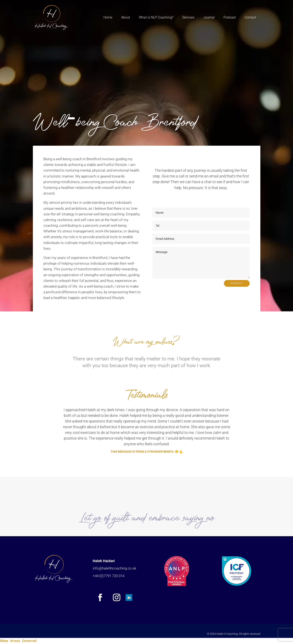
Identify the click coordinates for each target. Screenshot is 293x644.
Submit (237, 283)
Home (108, 17)
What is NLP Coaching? (156, 17)
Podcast (230, 17)
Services (188, 17)
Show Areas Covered (18, 641)
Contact (250, 17)
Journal (209, 17)
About (126, 17)
